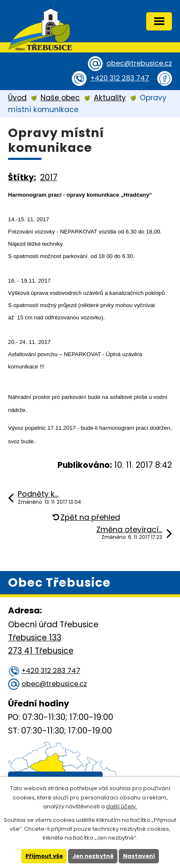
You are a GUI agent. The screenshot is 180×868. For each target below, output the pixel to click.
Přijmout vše (44, 856)
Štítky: (22, 177)
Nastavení (139, 856)
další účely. (121, 806)
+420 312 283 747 (120, 78)
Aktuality (110, 98)
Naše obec (60, 98)
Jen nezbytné (93, 856)
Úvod (17, 98)
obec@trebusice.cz (139, 63)
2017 (49, 177)
